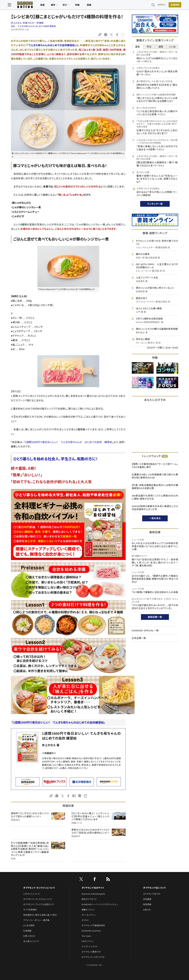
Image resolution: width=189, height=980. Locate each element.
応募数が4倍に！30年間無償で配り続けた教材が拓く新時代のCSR (155, 476)
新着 (46, 6)
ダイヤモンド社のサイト (93, 888)
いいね (172, 47)
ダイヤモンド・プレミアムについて (38, 899)
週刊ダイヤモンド (89, 899)
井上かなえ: (27, 23)
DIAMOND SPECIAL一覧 (145, 630)
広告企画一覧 (139, 638)
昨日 (149, 47)
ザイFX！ (85, 920)
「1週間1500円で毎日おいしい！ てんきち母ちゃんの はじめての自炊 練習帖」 (69, 442)
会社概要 (147, 899)
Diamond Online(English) (93, 894)
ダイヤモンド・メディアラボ (93, 957)
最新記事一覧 (155, 617)
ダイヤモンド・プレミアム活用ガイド (39, 904)
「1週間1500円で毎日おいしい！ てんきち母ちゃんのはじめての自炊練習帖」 (58, 723)
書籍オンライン (88, 910)
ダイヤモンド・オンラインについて (39, 888)
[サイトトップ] (25, 5)
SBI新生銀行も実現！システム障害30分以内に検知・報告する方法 (155, 497)
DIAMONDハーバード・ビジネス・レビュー (100, 904)
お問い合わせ (29, 936)
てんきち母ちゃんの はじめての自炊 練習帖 (37, 26)
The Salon (86, 936)
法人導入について (31, 941)
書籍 (92, 6)
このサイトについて (32, 894)
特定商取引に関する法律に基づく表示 (40, 915)
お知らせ (147, 910)
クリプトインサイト (90, 947)
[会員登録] (172, 5)
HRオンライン (88, 941)
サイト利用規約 (30, 910)
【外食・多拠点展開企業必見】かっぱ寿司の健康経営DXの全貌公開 (155, 487)
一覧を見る (155, 518)
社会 (13, 26)
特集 (81, 6)
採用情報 (147, 904)
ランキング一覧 (155, 204)
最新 (138, 47)
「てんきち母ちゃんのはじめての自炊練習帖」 (52, 45)
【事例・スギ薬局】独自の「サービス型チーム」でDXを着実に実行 (155, 466)
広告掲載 (27, 931)
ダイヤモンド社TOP (152, 894)
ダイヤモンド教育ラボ (91, 952)
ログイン (158, 5)
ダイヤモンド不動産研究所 (93, 926)
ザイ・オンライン (89, 915)
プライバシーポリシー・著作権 (36, 920)
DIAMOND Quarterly (91, 931)
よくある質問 (29, 926)
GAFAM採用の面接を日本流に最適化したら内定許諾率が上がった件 (155, 508)
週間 (161, 47)
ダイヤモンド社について (154, 888)
